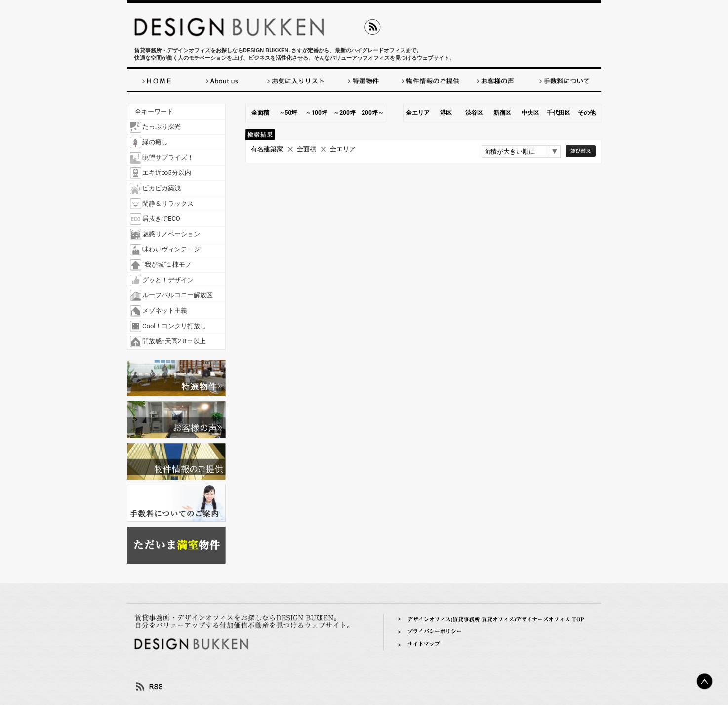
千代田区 (559, 113)
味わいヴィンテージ (171, 249)
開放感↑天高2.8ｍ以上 (174, 341)
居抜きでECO (161, 219)
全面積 (260, 113)
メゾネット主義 (165, 311)
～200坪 (344, 113)
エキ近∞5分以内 (167, 173)
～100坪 (316, 113)
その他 (587, 113)
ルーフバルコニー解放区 (178, 295)
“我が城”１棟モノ (167, 265)
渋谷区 (474, 113)
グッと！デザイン (168, 280)
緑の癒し (155, 142)
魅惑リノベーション (171, 234)
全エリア (418, 113)
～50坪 (288, 113)
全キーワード (154, 111)
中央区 (530, 113)
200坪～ (373, 113)
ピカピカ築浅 (162, 188)
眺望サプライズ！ (168, 157)
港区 (446, 113)
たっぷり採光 (162, 127)
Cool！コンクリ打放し (174, 326)
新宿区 (502, 113)
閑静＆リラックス (168, 203)
